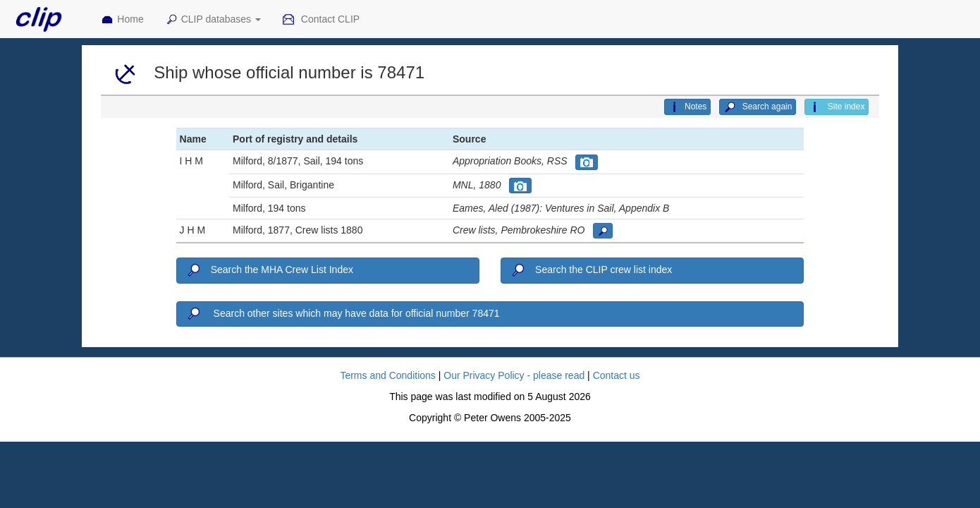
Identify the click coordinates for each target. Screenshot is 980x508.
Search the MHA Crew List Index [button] (269, 270)
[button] (587, 162)
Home (122, 20)
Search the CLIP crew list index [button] (591, 270)
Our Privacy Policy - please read (514, 375)
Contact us (617, 375)
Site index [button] (837, 107)
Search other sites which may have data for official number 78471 (343, 314)
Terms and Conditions (387, 375)
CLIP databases (213, 20)
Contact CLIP (321, 20)
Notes (687, 107)
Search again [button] (758, 107)
